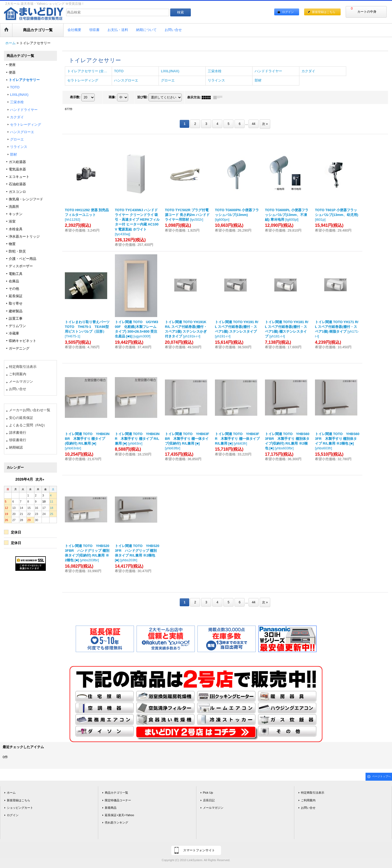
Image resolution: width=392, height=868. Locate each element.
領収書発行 (18, 440)
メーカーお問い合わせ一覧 (30, 410)
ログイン (288, 12)
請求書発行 (18, 433)
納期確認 (16, 447)
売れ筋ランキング (116, 822)
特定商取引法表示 (23, 367)
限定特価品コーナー (118, 800)
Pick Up (208, 793)
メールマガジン (21, 381)
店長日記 (209, 800)
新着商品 (111, 808)
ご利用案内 (18, 374)
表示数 (75, 97)
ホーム (11, 793)
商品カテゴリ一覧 (116, 793)
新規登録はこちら (324, 12)
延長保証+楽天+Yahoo (119, 815)
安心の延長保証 (21, 418)
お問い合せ (18, 389)
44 (253, 124)
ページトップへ (381, 776)
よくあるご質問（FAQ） (28, 425)
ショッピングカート (20, 808)
